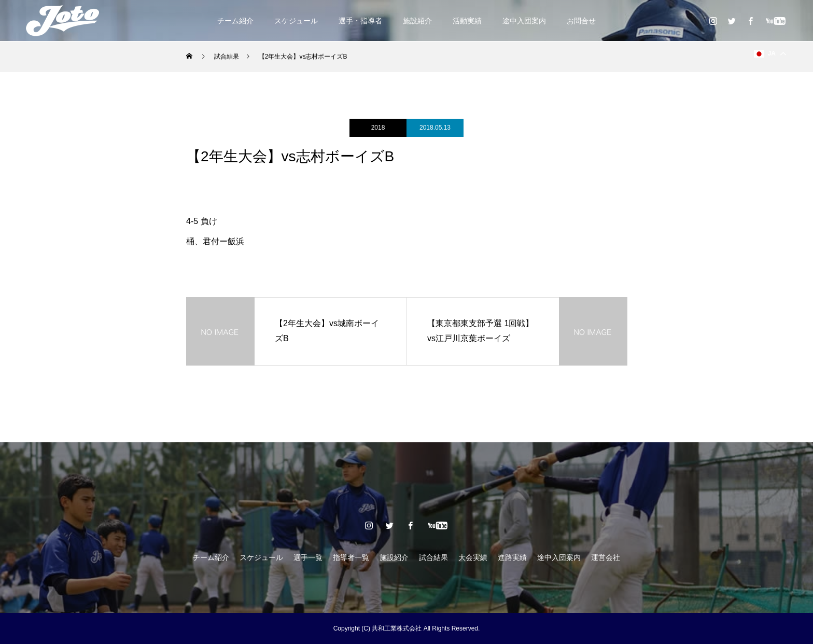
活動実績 (467, 21)
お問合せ (581, 21)
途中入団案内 (524, 21)
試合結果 (433, 557)
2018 (378, 128)
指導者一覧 (351, 557)
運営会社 (606, 557)
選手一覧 (308, 557)
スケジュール (296, 21)
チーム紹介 (235, 21)
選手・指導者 (360, 21)
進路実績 (512, 557)
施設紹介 (417, 21)
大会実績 (473, 557)
